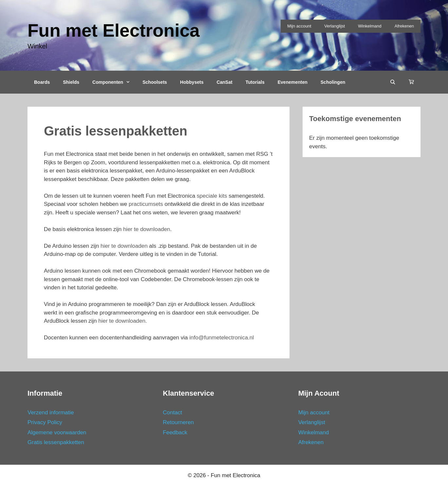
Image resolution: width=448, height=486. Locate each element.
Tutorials (255, 82)
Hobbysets (192, 82)
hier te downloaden (147, 229)
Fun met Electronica (114, 30)
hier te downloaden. (122, 321)
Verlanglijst (335, 26)
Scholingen (333, 82)
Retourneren (178, 422)
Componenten (114, 82)
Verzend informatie (51, 413)
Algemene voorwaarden (57, 432)
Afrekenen (404, 26)
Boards (42, 82)
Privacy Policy (45, 422)
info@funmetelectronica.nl (221, 338)
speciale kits (212, 196)
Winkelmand (370, 26)
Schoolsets (155, 82)
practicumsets (146, 204)
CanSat (224, 82)
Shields (71, 82)
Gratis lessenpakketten (56, 442)
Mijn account (299, 26)
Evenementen (293, 82)
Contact (172, 413)
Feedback (175, 432)
